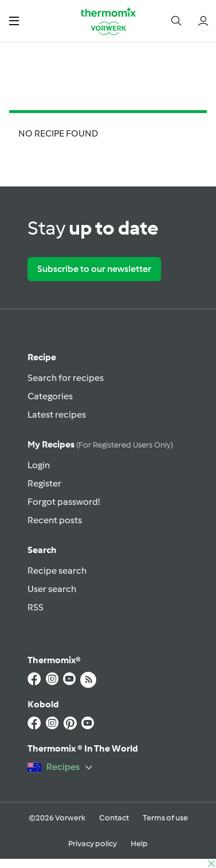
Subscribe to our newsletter (94, 269)
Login (39, 465)
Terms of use (165, 818)
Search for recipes (66, 378)
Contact (114, 818)
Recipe (42, 357)
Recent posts (55, 520)
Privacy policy (93, 844)
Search (42, 550)
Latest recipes (57, 414)
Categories (50, 396)
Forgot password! (64, 502)
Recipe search (57, 571)
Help (139, 844)
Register (44, 483)
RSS (36, 607)
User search (52, 589)
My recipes (100, 444)
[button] (14, 20)
